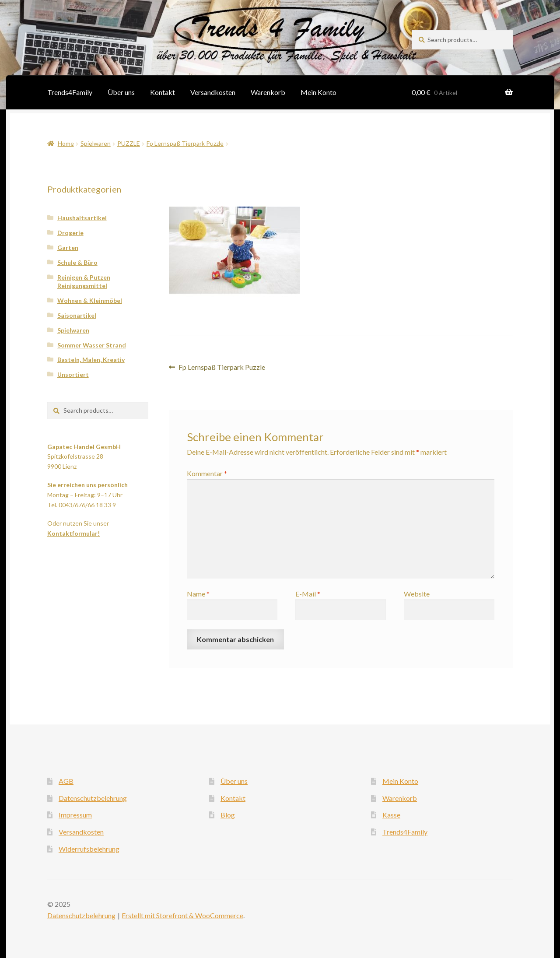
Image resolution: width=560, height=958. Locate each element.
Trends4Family (70, 92)
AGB (66, 781)
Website (417, 594)
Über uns (121, 92)
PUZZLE (129, 143)
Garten (68, 247)
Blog (228, 815)
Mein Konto (318, 92)
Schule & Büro (77, 262)
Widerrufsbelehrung (89, 849)
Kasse (391, 815)
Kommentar (207, 473)
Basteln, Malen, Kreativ (91, 360)
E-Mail (308, 594)
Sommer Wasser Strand (92, 345)
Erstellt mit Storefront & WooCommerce (182, 915)
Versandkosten (213, 92)
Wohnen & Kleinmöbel (90, 300)
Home (66, 143)
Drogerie (70, 233)
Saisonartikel (77, 315)
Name (198, 594)
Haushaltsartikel (82, 218)
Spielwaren (96, 143)
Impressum (75, 815)
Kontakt (163, 92)
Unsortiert (73, 374)
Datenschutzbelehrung (93, 798)
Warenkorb (268, 92)
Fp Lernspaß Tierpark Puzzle (185, 143)
